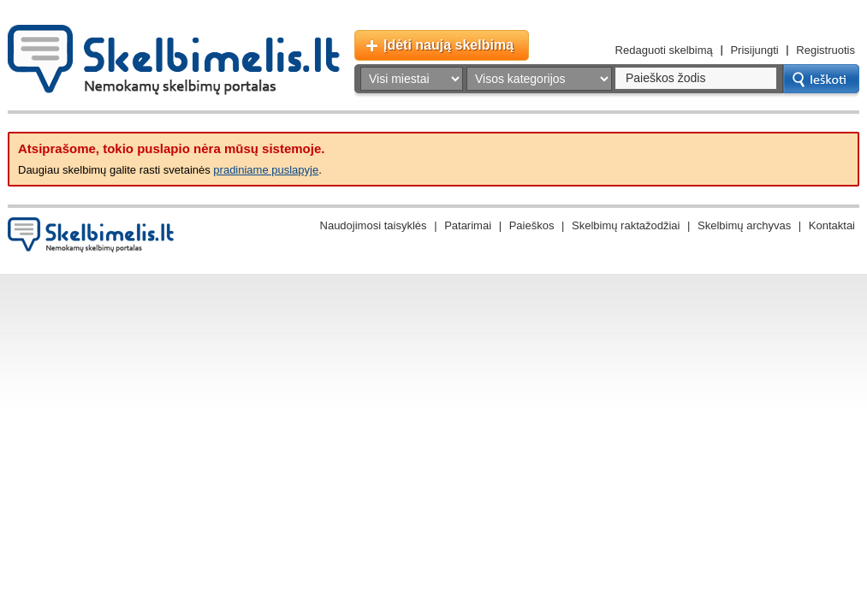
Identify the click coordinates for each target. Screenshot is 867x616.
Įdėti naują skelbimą (448, 45)
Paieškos (532, 225)
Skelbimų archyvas (744, 225)
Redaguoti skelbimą (664, 50)
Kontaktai (832, 225)
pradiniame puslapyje (266, 170)
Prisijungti (754, 50)
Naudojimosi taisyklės (374, 225)
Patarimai (468, 225)
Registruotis (825, 50)
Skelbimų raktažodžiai (626, 225)
